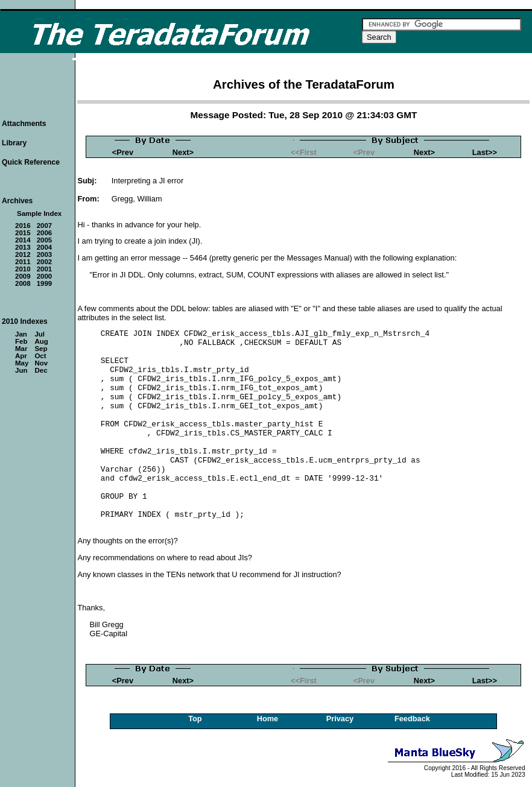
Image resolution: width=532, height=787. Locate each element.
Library (14, 143)
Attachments (24, 124)
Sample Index (39, 213)
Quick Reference (31, 162)
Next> (183, 152)
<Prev (123, 152)
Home (268, 719)
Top (195, 719)
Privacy (340, 719)
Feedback (412, 719)
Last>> (485, 152)
